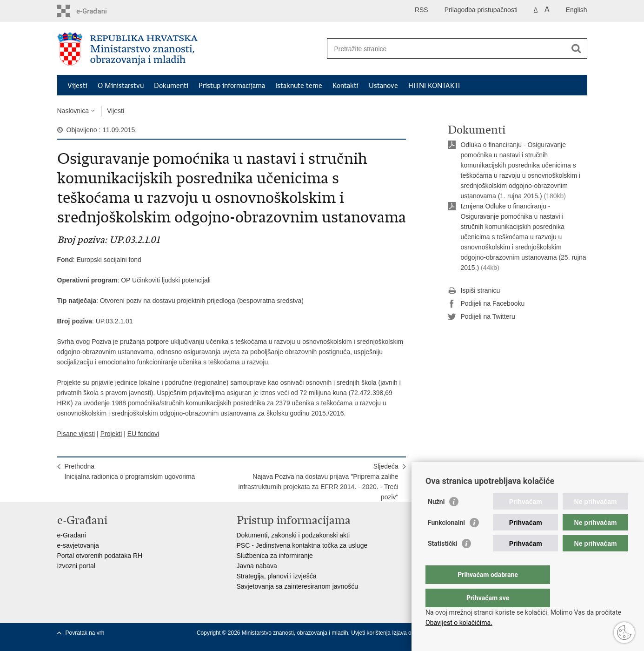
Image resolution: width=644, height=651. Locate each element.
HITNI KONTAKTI (434, 86)
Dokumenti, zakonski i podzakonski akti (293, 535)
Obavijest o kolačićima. (459, 623)
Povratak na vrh (85, 633)
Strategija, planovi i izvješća (277, 576)
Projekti (111, 434)
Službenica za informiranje (275, 556)
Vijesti (77, 86)
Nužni (436, 520)
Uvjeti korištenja (372, 633)
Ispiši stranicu (474, 291)
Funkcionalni (446, 541)
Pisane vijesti (76, 434)
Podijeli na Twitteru (481, 317)
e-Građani (72, 535)
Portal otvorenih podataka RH (100, 556)
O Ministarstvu (121, 86)
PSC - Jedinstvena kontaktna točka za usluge (302, 545)
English (577, 10)
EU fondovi (143, 434)
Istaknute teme (299, 86)
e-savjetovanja (78, 545)
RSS (422, 10)
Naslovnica (73, 111)
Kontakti (345, 86)
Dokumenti (171, 86)
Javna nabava (257, 566)
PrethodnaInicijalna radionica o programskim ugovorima (130, 471)
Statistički (442, 562)
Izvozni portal (76, 566)
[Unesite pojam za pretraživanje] (447, 49)
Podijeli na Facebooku (486, 304)
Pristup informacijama (232, 86)
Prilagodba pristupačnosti (481, 10)
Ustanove (383, 86)
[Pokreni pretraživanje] (577, 48)
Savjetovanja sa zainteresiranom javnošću (297, 586)
